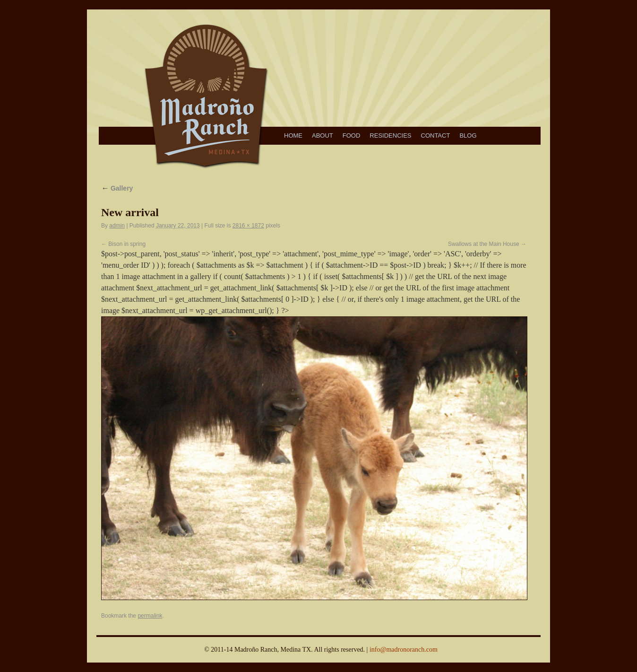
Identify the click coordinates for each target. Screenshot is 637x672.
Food (352, 135)
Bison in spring (127, 244)
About (323, 135)
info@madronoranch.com (404, 650)
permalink (150, 616)
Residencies (390, 135)
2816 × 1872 (248, 226)
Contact (436, 135)
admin (117, 226)
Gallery (117, 188)
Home (293, 135)
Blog (468, 135)
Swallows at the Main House (484, 244)
